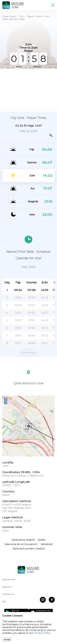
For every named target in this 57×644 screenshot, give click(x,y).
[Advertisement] (28, 90)
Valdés (41, 540)
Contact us (8, 594)
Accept (7, 640)
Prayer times (9, 16)
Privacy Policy (42, 633)
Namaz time (9, 579)
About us (7, 587)
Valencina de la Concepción (21, 544)
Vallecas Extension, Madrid (29, 549)
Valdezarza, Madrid (23, 540)
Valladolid (47, 544)
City (22, 16)
